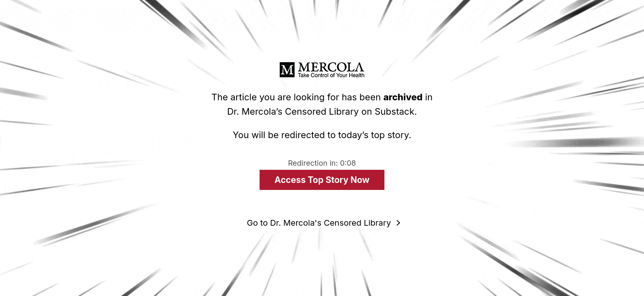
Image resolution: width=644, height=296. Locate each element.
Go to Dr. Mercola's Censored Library (319, 223)
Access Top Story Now (322, 180)
